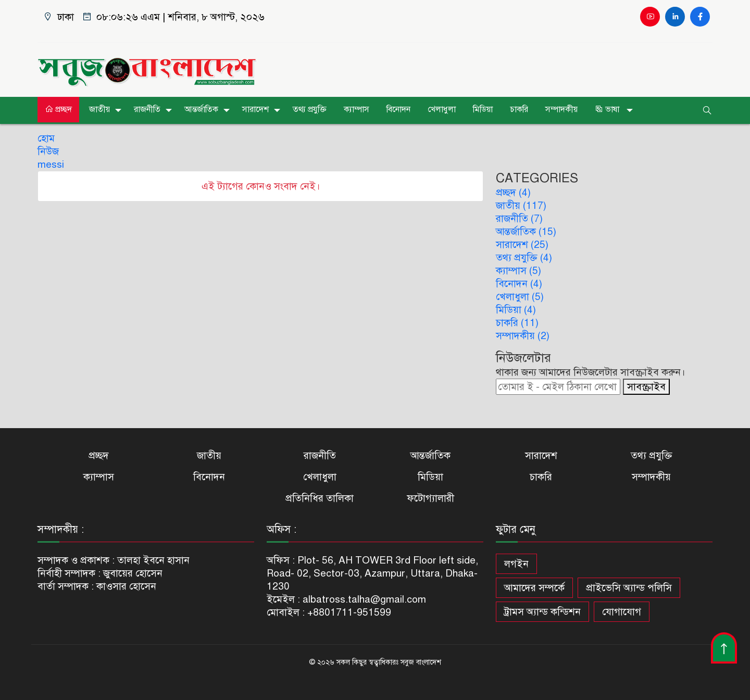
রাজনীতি (147, 109)
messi (51, 164)
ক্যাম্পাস (357, 109)
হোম (46, 138)
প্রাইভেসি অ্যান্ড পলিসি (629, 588)
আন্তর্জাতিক (201, 109)
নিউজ (48, 151)
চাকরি (519, 109)
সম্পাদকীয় (561, 109)
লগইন (516, 564)
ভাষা (608, 109)
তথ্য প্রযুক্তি (310, 109)
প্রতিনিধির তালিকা (320, 498)
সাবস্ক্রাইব (646, 387)
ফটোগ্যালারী (430, 498)
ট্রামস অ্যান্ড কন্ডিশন (542, 612)
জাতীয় (99, 109)
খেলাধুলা (442, 109)
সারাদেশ (255, 109)
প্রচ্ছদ (58, 109)
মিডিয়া (483, 109)
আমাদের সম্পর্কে (534, 588)
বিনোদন (398, 109)
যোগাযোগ (622, 612)
